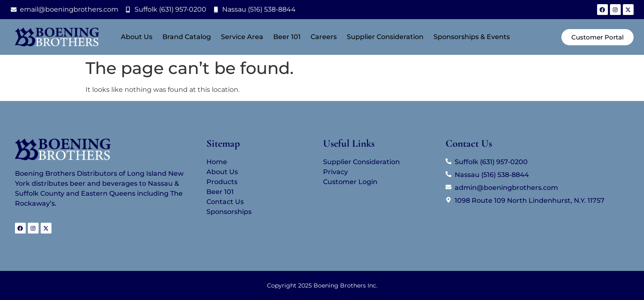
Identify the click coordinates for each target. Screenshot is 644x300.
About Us (137, 37)
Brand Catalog (187, 37)
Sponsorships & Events (472, 37)
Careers (324, 37)
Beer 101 (287, 37)
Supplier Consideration (385, 37)
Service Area (242, 37)
